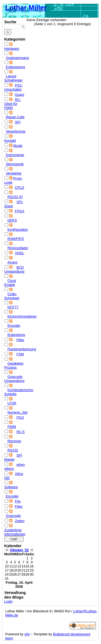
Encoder (14, 326)
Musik (18, 146)
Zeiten (20, 521)
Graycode (13, 516)
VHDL (19, 253)
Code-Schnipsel (12, 296)
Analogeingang (17, 58)
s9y (27, 634)
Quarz (20, 95)
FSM (20, 354)
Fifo (18, 501)
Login (8, 601)
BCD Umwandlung (14, 269)
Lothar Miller (26, 8)
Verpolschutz (16, 131)
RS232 (13, 450)
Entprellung (16, 335)
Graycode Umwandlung (14, 379)
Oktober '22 (19, 550)
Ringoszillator (18, 248)
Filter (20, 340)
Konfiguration (18, 229)
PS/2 (20, 417)
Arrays (13, 262)
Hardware (12, 49)
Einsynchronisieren (22, 316)
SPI (18, 122)
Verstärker (14, 173)
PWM (12, 427)
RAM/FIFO (16, 239)
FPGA (20, 211)
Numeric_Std (18, 412)
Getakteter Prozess (14, 365)
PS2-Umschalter (13, 87)
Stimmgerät (15, 164)
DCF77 (13, 307)
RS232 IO (15, 197)
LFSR (12, 403)
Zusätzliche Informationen (15, 532)
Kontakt (10, 141)
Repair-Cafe (15, 117)
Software (11, 487)
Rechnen (14, 441)
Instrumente (15, 155)
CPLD (19, 188)
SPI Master (13, 457)
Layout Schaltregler (13, 78)
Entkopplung (15, 67)
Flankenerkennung (22, 349)
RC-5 (20, 432)
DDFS (12, 220)
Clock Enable (10, 283)
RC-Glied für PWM (13, 104)
